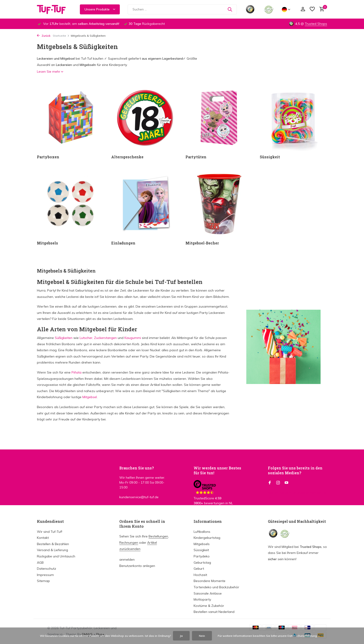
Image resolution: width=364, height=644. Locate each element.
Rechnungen (129, 543)
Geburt (199, 569)
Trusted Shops (316, 24)
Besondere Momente (210, 581)
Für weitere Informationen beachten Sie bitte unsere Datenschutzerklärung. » (269, 636)
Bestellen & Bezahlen (53, 544)
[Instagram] (278, 483)
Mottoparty (202, 599)
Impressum (45, 575)
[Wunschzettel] (312, 9)
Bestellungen (158, 536)
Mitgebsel (90, 397)
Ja (181, 636)
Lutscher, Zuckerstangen (98, 338)
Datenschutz (47, 569)
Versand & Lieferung (52, 550)
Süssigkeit (201, 550)
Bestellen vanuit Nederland (214, 612)
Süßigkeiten (64, 338)
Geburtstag (202, 563)
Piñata (76, 372)
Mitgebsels (202, 544)
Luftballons (202, 532)
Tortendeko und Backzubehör (216, 587)
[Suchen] (182, 9)
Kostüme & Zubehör (209, 606)
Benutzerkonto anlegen (137, 566)
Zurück (44, 36)
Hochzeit (200, 575)
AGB (40, 563)
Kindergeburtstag (207, 538)
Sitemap (43, 581)
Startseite (61, 36)
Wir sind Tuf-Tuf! (50, 532)
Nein (202, 636)
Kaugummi (133, 338)
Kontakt (43, 538)
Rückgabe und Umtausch (56, 556)
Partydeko (202, 556)
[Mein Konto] (303, 9)
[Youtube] (286, 483)
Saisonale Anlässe (208, 593)
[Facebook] (270, 483)
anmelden (127, 559)
